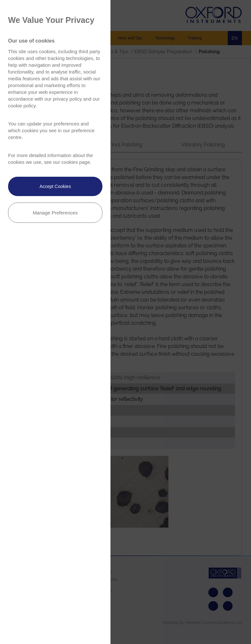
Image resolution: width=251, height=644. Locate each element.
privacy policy (67, 99)
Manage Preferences (55, 213)
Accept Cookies (55, 186)
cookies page (76, 162)
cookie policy (22, 106)
